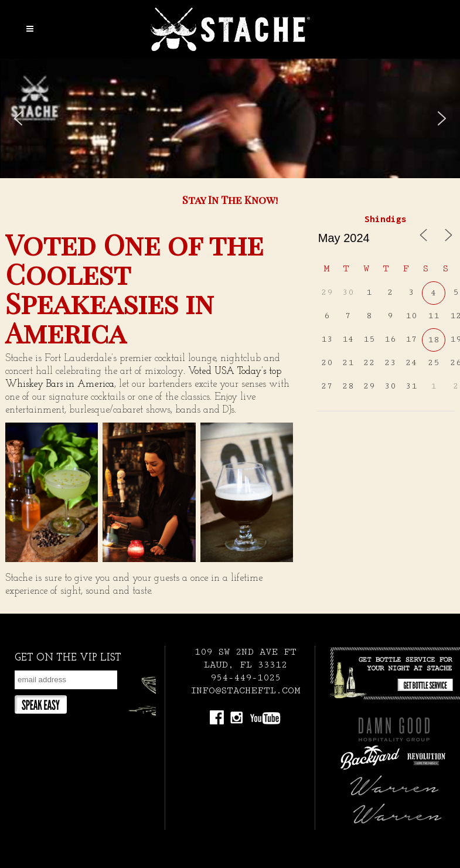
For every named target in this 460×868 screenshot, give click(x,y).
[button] (18, 118)
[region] (230, 118)
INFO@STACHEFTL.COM (246, 691)
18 (434, 340)
